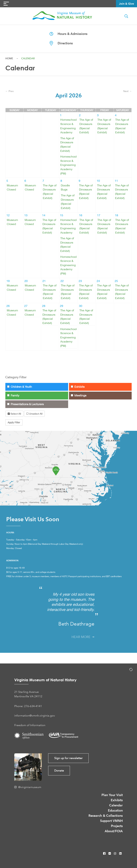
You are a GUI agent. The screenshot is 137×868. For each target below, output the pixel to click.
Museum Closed (12, 188)
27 (26, 306)
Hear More (83, 637)
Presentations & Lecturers (25, 404)
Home (9, 58)
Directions (61, 43)
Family (13, 395)
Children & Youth (20, 387)
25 (116, 281)
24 (98, 281)
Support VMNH (111, 821)
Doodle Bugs (65, 188)
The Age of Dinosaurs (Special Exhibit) (67, 145)
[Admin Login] (127, 670)
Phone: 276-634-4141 (28, 706)
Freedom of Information (30, 725)
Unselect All (34, 414)
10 (98, 181)
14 (44, 215)
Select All (14, 414)
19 (8, 281)
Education (115, 810)
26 (8, 306)
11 (116, 181)
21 (44, 281)
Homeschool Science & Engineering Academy (68, 126)
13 (26, 215)
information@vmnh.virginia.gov (35, 716)
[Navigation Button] (6, 4)
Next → (127, 91)
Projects (117, 826)
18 (116, 215)
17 (99, 215)
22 (62, 281)
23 (80, 281)
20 (26, 281)
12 (8, 215)
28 (44, 306)
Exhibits (78, 387)
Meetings (79, 395)
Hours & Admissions (68, 34)
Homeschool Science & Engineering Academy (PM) (68, 165)
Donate (59, 771)
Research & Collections (106, 816)
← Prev (10, 91)
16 (81, 215)
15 (62, 215)
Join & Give (126, 4)
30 (81, 306)
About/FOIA (114, 831)
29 (62, 306)
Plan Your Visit (112, 795)
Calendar (116, 805)
